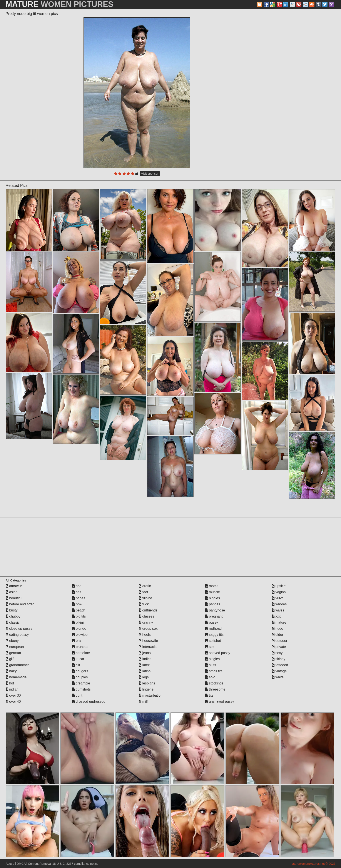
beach (79, 610)
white (278, 677)
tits (209, 695)
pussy (212, 622)
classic (13, 622)
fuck (144, 604)
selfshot (213, 641)
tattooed (280, 665)
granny (146, 622)
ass (77, 592)
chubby (13, 616)
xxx (276, 616)
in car (78, 659)
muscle (213, 592)
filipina (145, 598)
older (277, 635)
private (279, 647)
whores (279, 604)
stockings (214, 683)
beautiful (14, 598)
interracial (148, 647)
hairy (11, 671)
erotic (145, 586)
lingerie (146, 689)
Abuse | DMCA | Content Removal (29, 864)
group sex (148, 629)
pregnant (214, 616)
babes (79, 598)
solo (210, 677)
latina (145, 671)
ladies (145, 659)
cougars (80, 671)
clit (76, 665)
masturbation (151, 695)
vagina (279, 592)
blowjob (80, 635)
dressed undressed (89, 702)
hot (10, 683)
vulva (278, 598)
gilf (10, 659)
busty (12, 610)
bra (77, 641)
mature (279, 622)
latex (144, 665)
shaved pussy (218, 653)
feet (143, 592)
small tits (214, 671)
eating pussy (17, 635)
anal (77, 586)
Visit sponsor (150, 174)
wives (278, 610)
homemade (16, 677)
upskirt (279, 586)
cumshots (81, 689)
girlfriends (148, 610)
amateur (14, 586)
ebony (12, 641)
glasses (146, 616)
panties (213, 604)
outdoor (280, 641)
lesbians (147, 683)
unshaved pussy (220, 702)
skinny (279, 659)
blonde (79, 629)
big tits (79, 616)
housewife (148, 641)
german (13, 653)
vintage (279, 671)
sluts (211, 665)
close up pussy (19, 629)
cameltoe (81, 653)
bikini (78, 622)
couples (80, 677)
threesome (215, 689)
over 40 (13, 702)
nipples (213, 598)
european (15, 647)
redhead (213, 629)
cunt (77, 695)
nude (277, 629)
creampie (81, 683)
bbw (77, 604)
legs (144, 677)
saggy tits (214, 635)
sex (210, 647)
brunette (80, 647)
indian (12, 689)
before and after (20, 604)
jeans (145, 653)
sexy (277, 653)
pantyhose (215, 610)
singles (212, 659)
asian (12, 592)
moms (212, 586)
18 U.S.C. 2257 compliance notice (75, 864)
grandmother (17, 665)
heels (145, 635)
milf (143, 702)
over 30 (13, 695)
